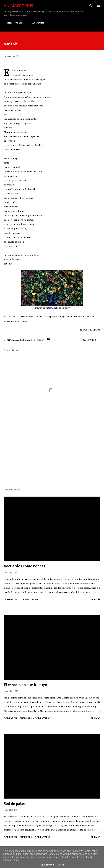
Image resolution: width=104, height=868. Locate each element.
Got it (61, 865)
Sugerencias (36, 23)
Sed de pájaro (15, 803)
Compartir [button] (90, 340)
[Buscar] (91, 6)
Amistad (22, 340)
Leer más (95, 599)
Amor (32, 340)
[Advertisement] (52, 456)
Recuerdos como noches (25, 566)
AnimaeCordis (18, 6)
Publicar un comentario (35, 718)
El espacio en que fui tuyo (25, 685)
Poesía (40, 340)
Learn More (48, 865)
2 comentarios (29, 599)
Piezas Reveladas (13, 23)
